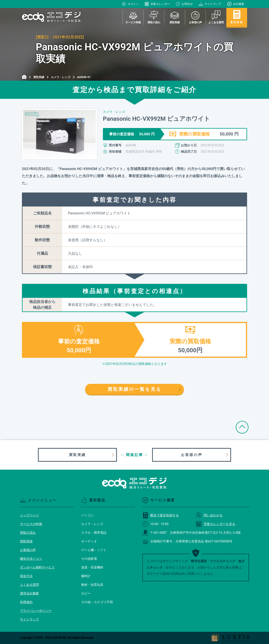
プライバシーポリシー (36, 611)
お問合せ (184, 4)
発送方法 (26, 576)
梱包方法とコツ (31, 559)
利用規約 (26, 602)
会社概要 (236, 4)
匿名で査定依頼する (161, 515)
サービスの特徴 (31, 524)
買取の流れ (28, 533)
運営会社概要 (29, 593)
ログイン (130, 4)
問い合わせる (209, 515)
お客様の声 (192, 455)
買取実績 (77, 455)
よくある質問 (29, 585)
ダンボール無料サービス (37, 567)
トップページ (29, 515)
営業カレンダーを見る (215, 524)
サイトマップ (210, 4)
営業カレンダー (157, 4)
